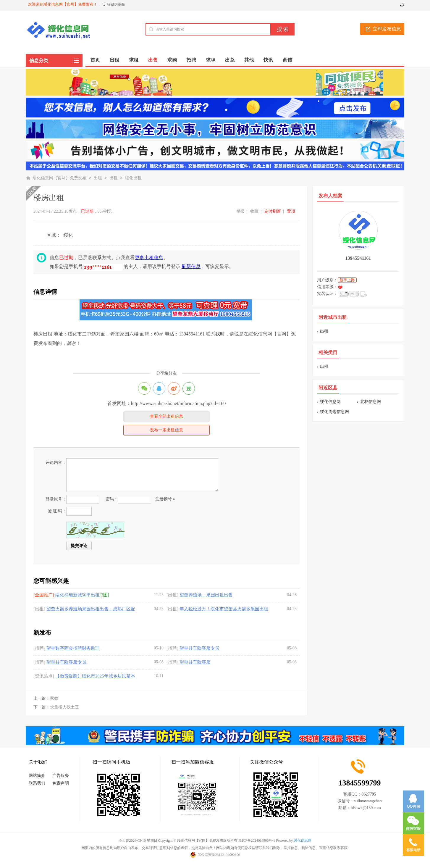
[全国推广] (44, 595)
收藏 (254, 211)
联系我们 (37, 783)
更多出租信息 (149, 258)
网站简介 (37, 776)
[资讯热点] (44, 676)
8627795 (369, 794)
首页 (95, 60)
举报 (240, 211)
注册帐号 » (165, 499)
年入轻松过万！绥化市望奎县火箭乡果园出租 (224, 609)
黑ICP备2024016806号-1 (257, 840)
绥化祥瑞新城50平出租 (77, 595)
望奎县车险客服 (195, 662)
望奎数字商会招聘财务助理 (73, 648)
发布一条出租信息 (166, 430)
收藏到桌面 (116, 4)
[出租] (172, 595)
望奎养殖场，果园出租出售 (206, 595)
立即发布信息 (387, 29)
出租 (98, 178)
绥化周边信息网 (334, 412)
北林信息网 (371, 402)
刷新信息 (191, 266)
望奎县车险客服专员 (199, 648)
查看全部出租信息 (166, 416)
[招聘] (39, 648)
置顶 (291, 211)
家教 (54, 698)
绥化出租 (133, 178)
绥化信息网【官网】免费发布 (59, 178)
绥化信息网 (330, 402)
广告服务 (61, 776)
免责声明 (61, 783)
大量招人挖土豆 (64, 707)
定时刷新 (273, 211)
